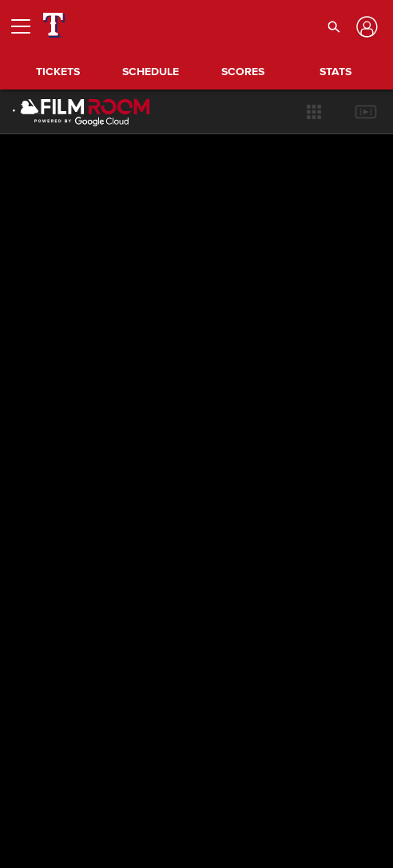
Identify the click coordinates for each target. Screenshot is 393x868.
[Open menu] (27, 26)
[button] (333, 26)
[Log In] (365, 27)
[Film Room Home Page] (71, 112)
